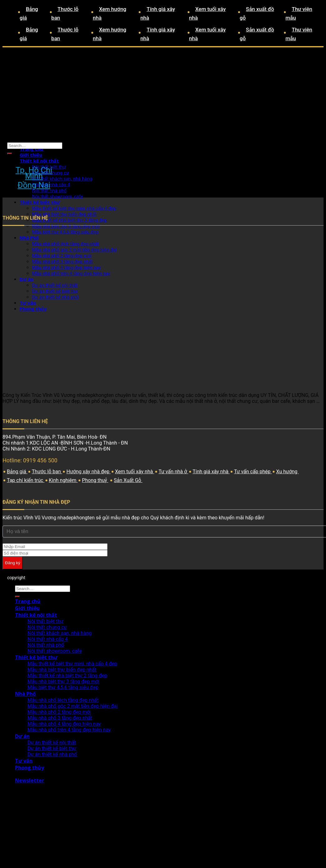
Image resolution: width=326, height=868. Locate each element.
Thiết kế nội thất (39, 161)
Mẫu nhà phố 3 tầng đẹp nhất (60, 718)
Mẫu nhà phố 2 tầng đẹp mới (59, 712)
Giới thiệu (31, 155)
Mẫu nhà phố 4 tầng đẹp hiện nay (64, 724)
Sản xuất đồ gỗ (257, 13)
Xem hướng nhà (110, 13)
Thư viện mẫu (299, 13)
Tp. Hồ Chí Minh (34, 173)
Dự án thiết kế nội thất (52, 743)
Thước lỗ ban (65, 13)
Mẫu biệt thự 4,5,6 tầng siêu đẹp (63, 687)
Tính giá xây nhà (158, 13)
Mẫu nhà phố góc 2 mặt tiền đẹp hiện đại (73, 706)
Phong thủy (29, 768)
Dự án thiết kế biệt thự (52, 749)
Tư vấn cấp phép (253, 472)
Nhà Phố (25, 694)
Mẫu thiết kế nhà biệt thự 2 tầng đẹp (67, 676)
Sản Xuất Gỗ (128, 480)
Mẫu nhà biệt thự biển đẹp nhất (62, 670)
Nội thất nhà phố (49, 191)
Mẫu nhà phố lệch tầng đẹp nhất (63, 700)
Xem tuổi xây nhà (208, 13)
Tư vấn (24, 761)
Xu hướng (287, 472)
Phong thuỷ (95, 480)
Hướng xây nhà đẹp (89, 472)
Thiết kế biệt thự (40, 202)
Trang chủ (31, 149)
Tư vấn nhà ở (173, 472)
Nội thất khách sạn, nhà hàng (62, 179)
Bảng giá (29, 13)
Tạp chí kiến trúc (26, 480)
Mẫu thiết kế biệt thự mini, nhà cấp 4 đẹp (74, 208)
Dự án (22, 736)
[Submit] (10, 154)
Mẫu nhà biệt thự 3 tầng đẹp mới (66, 226)
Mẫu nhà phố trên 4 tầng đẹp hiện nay (69, 730)
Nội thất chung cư (47, 627)
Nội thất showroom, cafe (58, 197)
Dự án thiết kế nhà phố (52, 754)
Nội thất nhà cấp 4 (51, 185)
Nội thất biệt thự (45, 621)
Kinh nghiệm (63, 480)
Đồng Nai (34, 185)
